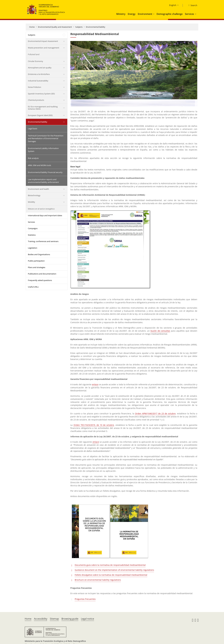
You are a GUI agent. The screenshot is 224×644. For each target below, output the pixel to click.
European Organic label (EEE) (40, 115)
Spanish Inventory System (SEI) (41, 94)
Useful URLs (33, 287)
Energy (132, 14)
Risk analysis (33, 158)
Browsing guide (70, 619)
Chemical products (36, 100)
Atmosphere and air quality (40, 68)
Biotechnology (34, 195)
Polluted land (34, 54)
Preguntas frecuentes (85, 599)
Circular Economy (35, 61)
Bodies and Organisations (39, 254)
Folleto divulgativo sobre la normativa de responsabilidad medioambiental (111, 575)
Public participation (36, 261)
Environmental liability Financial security (45, 172)
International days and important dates (45, 215)
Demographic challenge (170, 14)
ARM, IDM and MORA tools (39, 165)
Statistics (32, 235)
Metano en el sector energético (41, 209)
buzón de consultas (160, 331)
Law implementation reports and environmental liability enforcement (43, 181)
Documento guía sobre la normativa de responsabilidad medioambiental (110, 565)
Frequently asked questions (40, 280)
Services (189, 14)
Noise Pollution (35, 87)
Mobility (31, 202)
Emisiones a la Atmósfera (39, 74)
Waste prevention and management (44, 48)
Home (32, 27)
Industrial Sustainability (38, 81)
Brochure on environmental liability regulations (98, 580)
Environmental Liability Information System (43, 150)
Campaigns (33, 228)
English (173, 5)
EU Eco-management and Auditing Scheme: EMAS (43, 108)
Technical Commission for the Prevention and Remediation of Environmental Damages (46, 138)
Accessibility (41, 619)
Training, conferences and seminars (43, 241)
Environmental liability (96, 27)
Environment (145, 14)
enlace (95, 384)
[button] (154, 14)
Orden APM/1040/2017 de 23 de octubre (155, 414)
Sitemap (54, 619)
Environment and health (38, 189)
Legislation (33, 248)
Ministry (121, 14)
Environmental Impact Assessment (43, 41)
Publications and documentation (42, 274)
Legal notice (88, 619)
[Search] (192, 5)
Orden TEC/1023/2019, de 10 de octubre (94, 425)
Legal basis (33, 129)
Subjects (79, 27)
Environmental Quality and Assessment (55, 27)
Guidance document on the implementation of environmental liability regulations (114, 570)
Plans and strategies (37, 267)
